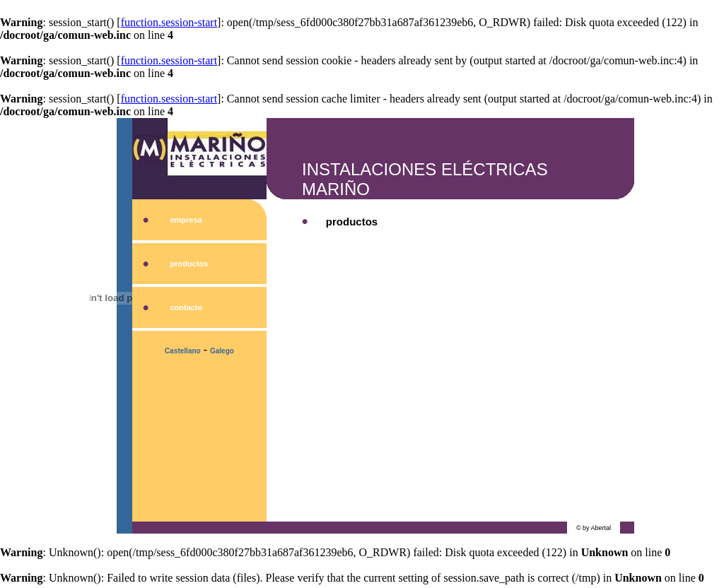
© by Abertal (594, 528)
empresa (186, 220)
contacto (186, 307)
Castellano (183, 351)
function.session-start (169, 22)
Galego (222, 351)
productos (189, 264)
